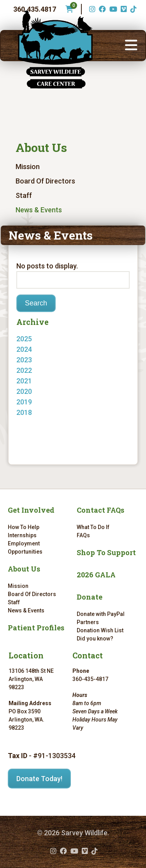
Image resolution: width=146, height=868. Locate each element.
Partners (88, 622)
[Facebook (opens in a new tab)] (101, 9)
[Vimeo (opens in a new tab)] (123, 9)
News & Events (39, 210)
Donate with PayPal (101, 614)
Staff (24, 195)
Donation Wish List (100, 630)
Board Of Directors (45, 181)
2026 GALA (96, 575)
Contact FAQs (100, 510)
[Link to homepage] (55, 49)
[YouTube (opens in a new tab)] (112, 9)
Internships (22, 535)
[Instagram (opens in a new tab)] (91, 9)
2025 (24, 339)
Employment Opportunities (25, 548)
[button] (131, 46)
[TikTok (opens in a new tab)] (133, 9)
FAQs (83, 535)
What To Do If (93, 527)
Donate (90, 597)
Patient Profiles (36, 628)
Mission (28, 167)
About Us (41, 147)
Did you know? (95, 639)
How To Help (24, 527)
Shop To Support (106, 552)
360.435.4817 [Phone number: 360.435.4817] (35, 9)
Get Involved (31, 510)
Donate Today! (39, 779)
